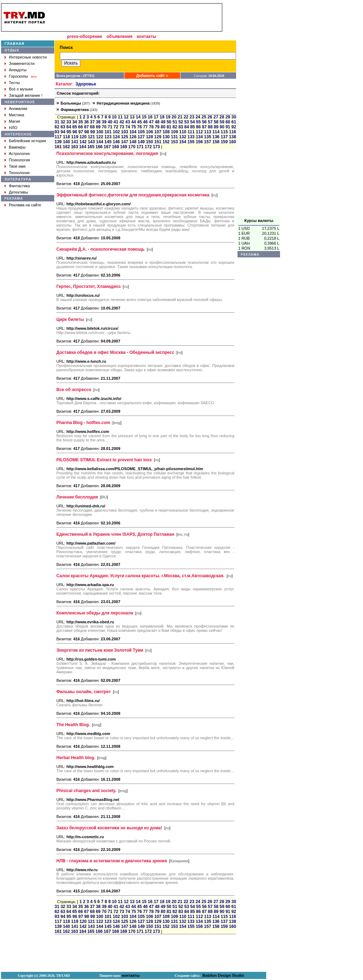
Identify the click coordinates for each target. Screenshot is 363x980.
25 (204, 117)
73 (122, 127)
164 (83, 147)
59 (222, 122)
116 (233, 132)
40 (110, 122)
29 (228, 117)
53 (187, 122)
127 (141, 137)
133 (191, 137)
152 (166, 142)
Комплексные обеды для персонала (95, 613)
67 (86, 127)
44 (133, 122)
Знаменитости (22, 63)
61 (234, 122)
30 (234, 117)
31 (57, 122)
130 (166, 137)
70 (104, 127)
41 (116, 122)
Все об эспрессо (74, 390)
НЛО (13, 128)
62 (57, 127)
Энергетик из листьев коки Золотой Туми (100, 650)
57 (210, 122)
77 (145, 127)
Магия (15, 121)
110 (183, 132)
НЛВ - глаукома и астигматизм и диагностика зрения (112, 861)
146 (116, 142)
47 (151, 122)
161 (58, 147)
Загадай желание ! (26, 95)
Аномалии (18, 108)
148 (133, 142)
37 (92, 122)
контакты (147, 37)
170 (132, 147)
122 (100, 137)
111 (191, 132)
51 (175, 122)
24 (198, 117)
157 (208, 142)
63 (63, 127)
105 (141, 132)
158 (216, 142)
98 (87, 132)
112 (199, 132)
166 (99, 147)
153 (174, 142)
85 (192, 127)
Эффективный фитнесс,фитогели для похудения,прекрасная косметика (133, 195)
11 (120, 117)
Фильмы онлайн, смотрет (83, 692)
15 (144, 117)
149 (141, 142)
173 (156, 147)
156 (199, 142)
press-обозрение (85, 37)
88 (210, 127)
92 (234, 127)
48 (157, 122)
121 (91, 137)
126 (133, 137)
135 (208, 137)
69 (98, 127)
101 (108, 132)
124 (116, 137)
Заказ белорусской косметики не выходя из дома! (109, 828)
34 (75, 122)
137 (224, 137)
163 (74, 147)
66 (81, 127)
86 (198, 127)
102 (116, 132)
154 (183, 142)
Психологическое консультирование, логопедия (107, 154)
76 (139, 127)
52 (181, 122)
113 (208, 132)
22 (186, 117)
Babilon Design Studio (223, 975)
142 (83, 142)
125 (124, 137)
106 (150, 132)
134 (199, 137)
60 (228, 122)
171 (140, 147)
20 (174, 117)
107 (158, 132)
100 (100, 132)
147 (124, 142)
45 (139, 122)
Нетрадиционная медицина (123, 103)
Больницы (71, 103)
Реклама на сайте (25, 205)
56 (204, 122)
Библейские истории (27, 141)
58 (216, 122)
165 (91, 147)
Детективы (18, 192)
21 (180, 117)
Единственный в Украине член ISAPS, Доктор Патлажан (115, 534)
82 (175, 127)
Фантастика (19, 186)
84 (187, 127)
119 (75, 137)
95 (69, 132)
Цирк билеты (70, 319)
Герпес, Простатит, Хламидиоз (88, 286)
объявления (119, 37)
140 (66, 142)
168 (116, 147)
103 (125, 132)
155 (191, 142)
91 (228, 127)
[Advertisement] (259, 110)
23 (192, 117)
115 (224, 132)
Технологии (19, 173)
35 (81, 122)
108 (166, 132)
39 (104, 122)
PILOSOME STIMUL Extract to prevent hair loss (104, 460)
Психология (19, 160)
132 (183, 137)
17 (156, 117)
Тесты (14, 83)
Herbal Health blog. (76, 758)
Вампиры (17, 147)
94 (63, 132)
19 (168, 117)
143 (91, 142)
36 (86, 122)
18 (162, 117)
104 (133, 132)
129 (158, 137)
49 (163, 122)
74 (128, 127)
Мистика (16, 115)
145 (108, 142)
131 (174, 137)
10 (114, 117)
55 (198, 122)
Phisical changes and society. (86, 791)
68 (92, 127)
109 (174, 132)
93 (57, 132)
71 (110, 127)
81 (169, 127)
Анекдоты (18, 70)
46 (145, 122)
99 (93, 132)
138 (233, 137)
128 (150, 137)
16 (150, 117)
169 (124, 147)
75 (133, 127)
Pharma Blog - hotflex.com (83, 423)
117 (58, 137)
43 (128, 122)
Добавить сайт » (152, 76)
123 (108, 137)
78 (151, 127)
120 (83, 137)
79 (157, 127)
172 (148, 147)
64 (69, 127)
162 (66, 147)
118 (66, 137)
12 (126, 117)
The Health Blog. (73, 725)
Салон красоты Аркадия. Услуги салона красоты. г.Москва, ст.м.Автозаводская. (140, 576)
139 (58, 142)
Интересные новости (28, 57)
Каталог (64, 84)
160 (233, 142)
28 (222, 117)
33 (69, 122)
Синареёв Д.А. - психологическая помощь (100, 249)
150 (150, 142)
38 (98, 122)
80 (163, 127)
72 (116, 127)
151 (158, 142)
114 (216, 132)
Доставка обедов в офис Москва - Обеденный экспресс (115, 352)
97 (81, 132)
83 (181, 127)
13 (132, 117)
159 (224, 142)
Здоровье (86, 84)
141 (75, 142)
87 (204, 127)
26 (210, 117)
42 (122, 122)
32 (63, 122)
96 (75, 132)
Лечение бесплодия (77, 497)
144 (100, 142)
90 (222, 127)
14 (138, 117)
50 (169, 122)
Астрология (19, 154)
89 (216, 127)
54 (192, 122)
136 (216, 137)
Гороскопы (18, 76)
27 (216, 117)
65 (75, 127)
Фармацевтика (75, 110)
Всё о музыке (21, 89)
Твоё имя (17, 166)
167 (107, 147)
